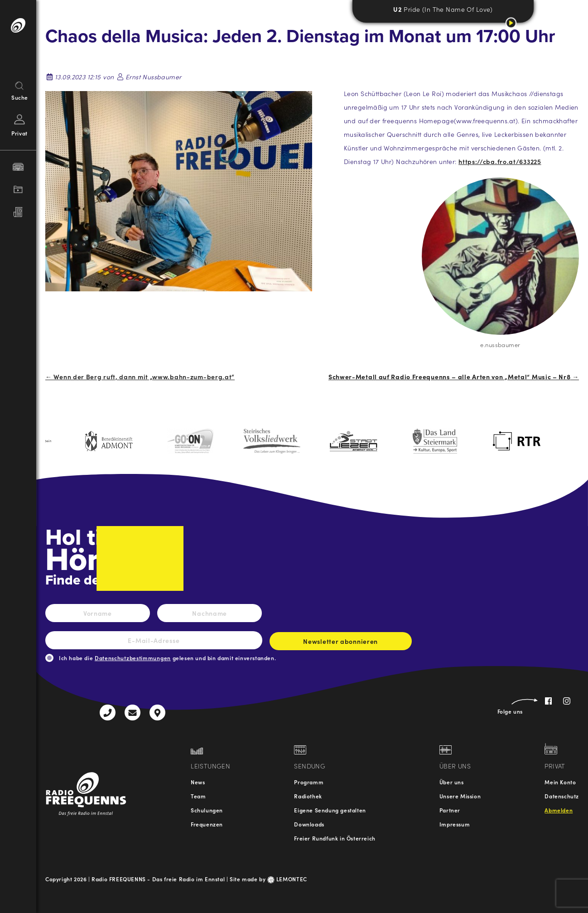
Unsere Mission (460, 796)
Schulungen (207, 810)
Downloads (309, 824)
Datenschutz (562, 796)
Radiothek (308, 796)
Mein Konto (560, 782)
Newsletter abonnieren (341, 643)
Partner (450, 810)
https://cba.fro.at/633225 (500, 161)
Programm (309, 782)
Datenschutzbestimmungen (133, 658)
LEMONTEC (287, 879)
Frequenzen (207, 824)
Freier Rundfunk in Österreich (335, 838)
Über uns (452, 782)
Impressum (455, 824)
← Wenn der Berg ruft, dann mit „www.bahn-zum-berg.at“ (140, 377)
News (198, 782)
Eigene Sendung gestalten (330, 810)
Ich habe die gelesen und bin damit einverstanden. (167, 658)
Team (198, 796)
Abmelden (559, 810)
